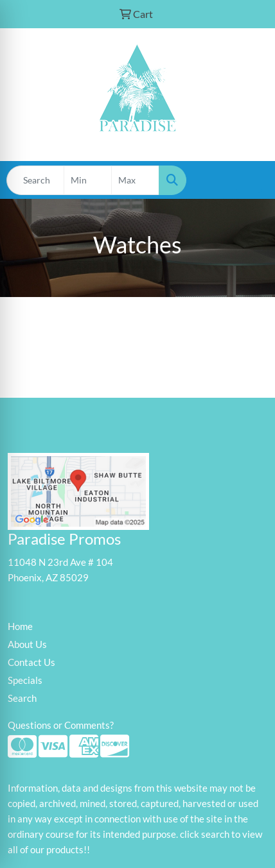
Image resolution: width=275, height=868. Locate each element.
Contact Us (31, 662)
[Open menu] (249, 180)
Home (20, 626)
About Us (27, 644)
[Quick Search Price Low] (88, 180)
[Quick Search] (35, 180)
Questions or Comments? (61, 725)
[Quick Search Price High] (135, 180)
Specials (25, 680)
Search (22, 698)
